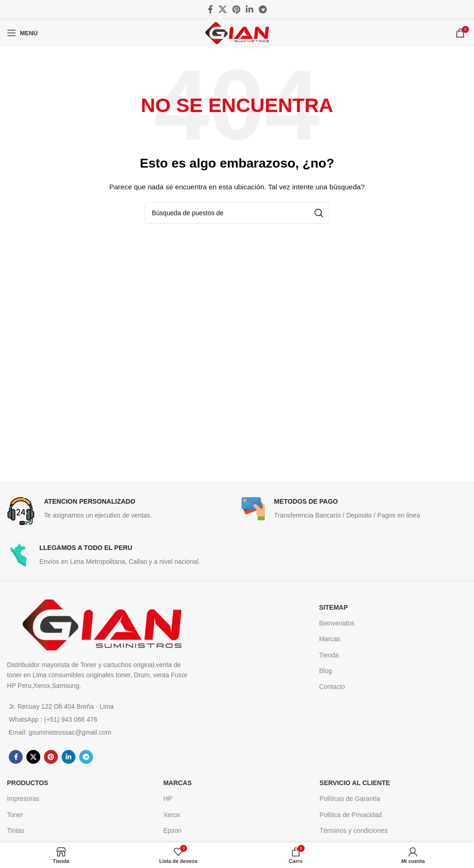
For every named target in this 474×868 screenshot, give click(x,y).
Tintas (16, 831)
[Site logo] (237, 32)
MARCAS (178, 783)
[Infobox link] (120, 511)
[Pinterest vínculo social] (236, 9)
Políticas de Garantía (350, 799)
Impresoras (23, 799)
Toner (15, 815)
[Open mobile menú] (22, 33)
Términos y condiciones (353, 831)
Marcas (330, 639)
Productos (28, 783)
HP (168, 799)
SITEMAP (333, 607)
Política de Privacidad (351, 815)
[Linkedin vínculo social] (249, 9)
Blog (325, 671)
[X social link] (223, 9)
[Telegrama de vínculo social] (263, 9)
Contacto (332, 687)
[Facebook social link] (210, 9)
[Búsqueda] (237, 213)
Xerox (172, 815)
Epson (173, 831)
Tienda (329, 655)
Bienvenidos (337, 623)
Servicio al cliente (355, 783)
